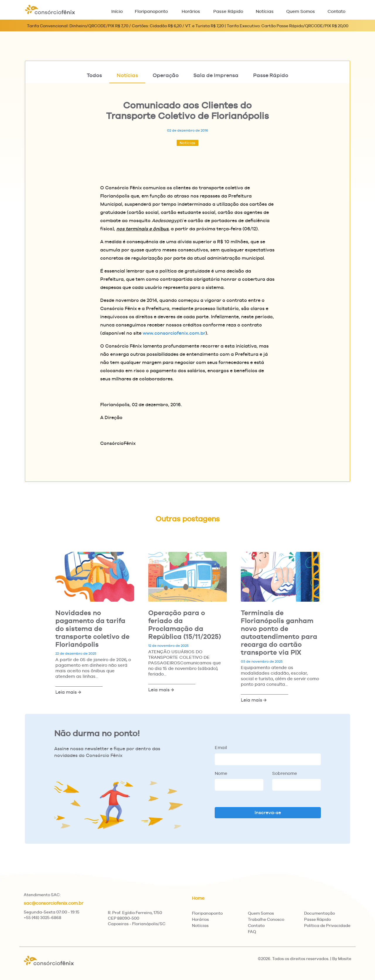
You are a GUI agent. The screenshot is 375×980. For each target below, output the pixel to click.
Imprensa (216, 75)
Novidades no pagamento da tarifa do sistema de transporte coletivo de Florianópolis (92, 628)
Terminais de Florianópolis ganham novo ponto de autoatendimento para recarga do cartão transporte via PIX (279, 632)
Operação (166, 75)
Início (117, 11)
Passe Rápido (228, 11)
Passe (271, 75)
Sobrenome (285, 773)
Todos (94, 75)
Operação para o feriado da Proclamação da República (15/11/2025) (185, 625)
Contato (336, 11)
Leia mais (68, 692)
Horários (191, 11)
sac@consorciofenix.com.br (53, 903)
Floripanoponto (151, 11)
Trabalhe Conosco (266, 919)
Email (221, 747)
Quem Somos (301, 11)
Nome (221, 773)
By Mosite (342, 959)
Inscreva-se (268, 813)
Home (198, 898)
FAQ (252, 932)
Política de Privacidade (327, 925)
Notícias (265, 11)
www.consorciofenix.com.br (174, 333)
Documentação (319, 913)
